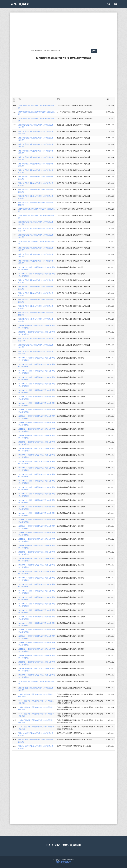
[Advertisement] (63, 31)
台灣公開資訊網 (21, 6)
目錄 (108, 6)
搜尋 (115, 6)
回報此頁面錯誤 (63, 862)
